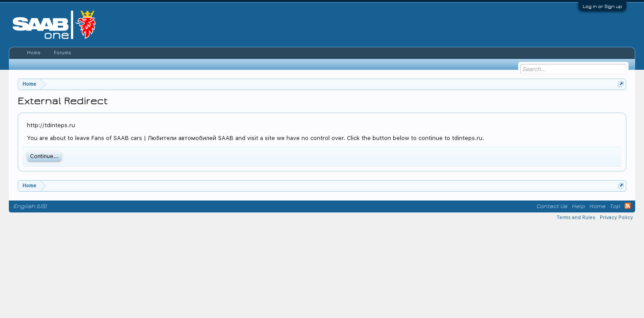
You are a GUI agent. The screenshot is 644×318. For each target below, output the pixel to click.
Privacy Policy (616, 218)
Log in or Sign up (602, 6)
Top (615, 206)
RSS (628, 206)
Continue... (44, 156)
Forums (62, 53)
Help (578, 206)
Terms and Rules (576, 218)
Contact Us (552, 206)
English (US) (30, 206)
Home (34, 53)
